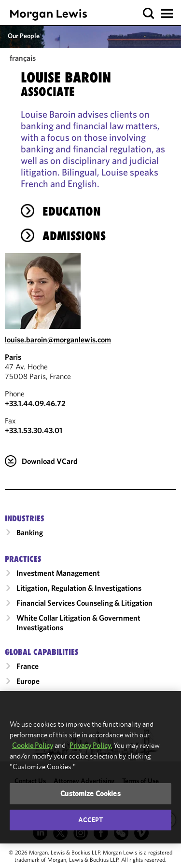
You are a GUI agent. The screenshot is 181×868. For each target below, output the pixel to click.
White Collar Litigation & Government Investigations (78, 623)
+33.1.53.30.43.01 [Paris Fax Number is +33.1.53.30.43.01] (34, 430)
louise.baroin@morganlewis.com (58, 339)
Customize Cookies (90, 793)
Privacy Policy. (91, 745)
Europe (28, 681)
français (23, 58)
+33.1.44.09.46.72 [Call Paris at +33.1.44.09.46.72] (35, 403)
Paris (13, 357)
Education (72, 211)
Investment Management (58, 573)
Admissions (74, 236)
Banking (30, 532)
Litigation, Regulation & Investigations (79, 588)
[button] (149, 14)
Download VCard (50, 461)
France (28, 666)
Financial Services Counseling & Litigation (84, 603)
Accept (91, 820)
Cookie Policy (33, 745)
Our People (24, 36)
